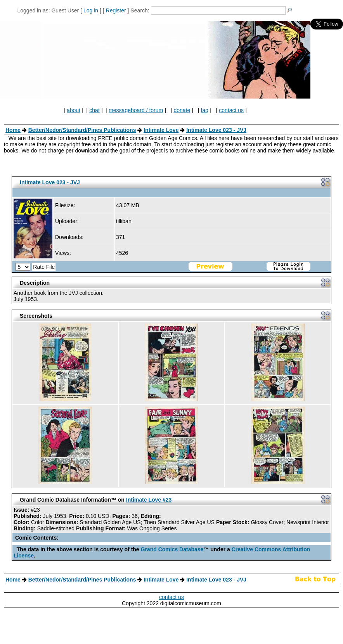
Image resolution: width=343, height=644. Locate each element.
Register (116, 10)
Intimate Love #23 (149, 500)
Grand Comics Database (172, 549)
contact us (231, 110)
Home (13, 130)
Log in (91, 10)
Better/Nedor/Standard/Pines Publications (82, 130)
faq (205, 110)
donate (182, 110)
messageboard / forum (136, 110)
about (74, 110)
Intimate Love (161, 130)
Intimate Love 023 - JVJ (216, 130)
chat (94, 110)
